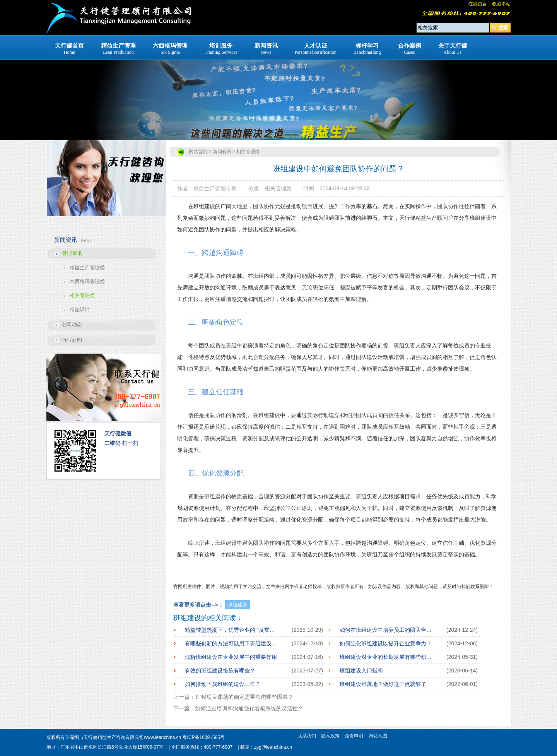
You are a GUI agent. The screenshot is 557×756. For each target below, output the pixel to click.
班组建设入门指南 (361, 670)
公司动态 (72, 324)
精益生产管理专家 (215, 188)
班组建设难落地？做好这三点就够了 (383, 684)
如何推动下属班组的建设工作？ (223, 684)
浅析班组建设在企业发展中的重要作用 (231, 657)
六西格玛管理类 (87, 281)
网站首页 (198, 152)
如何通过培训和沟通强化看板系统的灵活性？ (249, 708)
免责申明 (354, 736)
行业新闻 (72, 340)
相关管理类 (82, 295)
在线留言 (478, 4)
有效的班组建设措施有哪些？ (220, 670)
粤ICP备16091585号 (204, 737)
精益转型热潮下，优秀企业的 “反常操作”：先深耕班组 (232, 630)
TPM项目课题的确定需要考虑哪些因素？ (244, 697)
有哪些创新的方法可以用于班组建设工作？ (232, 643)
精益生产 (426, 218)
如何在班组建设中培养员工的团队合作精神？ (387, 630)
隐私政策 (330, 736)
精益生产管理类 (87, 268)
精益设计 (80, 309)
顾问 (443, 218)
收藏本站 (501, 4)
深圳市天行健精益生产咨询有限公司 (107, 737)
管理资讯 (72, 253)
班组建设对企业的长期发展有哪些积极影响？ (387, 657)
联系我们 (307, 736)
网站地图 (378, 736)
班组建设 (480, 218)
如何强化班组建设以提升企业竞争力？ (386, 643)
